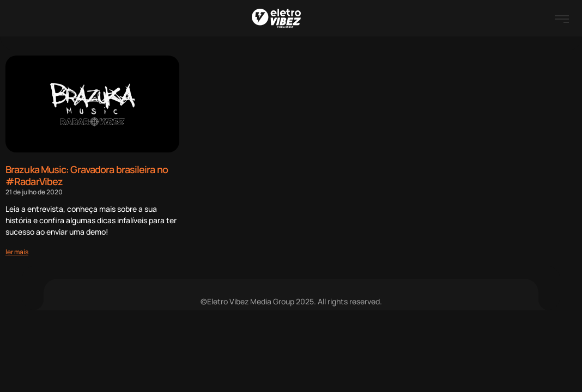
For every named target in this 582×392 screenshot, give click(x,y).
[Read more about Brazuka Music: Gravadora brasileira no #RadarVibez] (17, 252)
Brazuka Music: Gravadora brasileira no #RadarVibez (87, 176)
